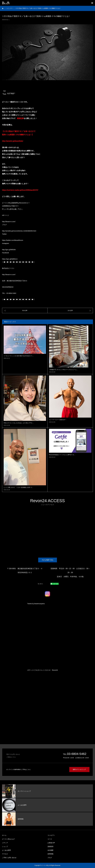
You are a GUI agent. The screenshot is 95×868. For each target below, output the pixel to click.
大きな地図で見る (48, 560)
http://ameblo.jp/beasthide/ (13, 141)
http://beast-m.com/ (9, 222)
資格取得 (50, 846)
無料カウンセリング (79, 769)
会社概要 (50, 850)
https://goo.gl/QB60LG (10, 259)
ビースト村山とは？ (9, 839)
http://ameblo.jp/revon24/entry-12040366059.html (19, 231)
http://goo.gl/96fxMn (9, 250)
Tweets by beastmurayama (36, 604)
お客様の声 (51, 843)
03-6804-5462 (77, 754)
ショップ (5, 846)
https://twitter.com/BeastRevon (13, 240)
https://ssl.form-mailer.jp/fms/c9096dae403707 (20, 190)
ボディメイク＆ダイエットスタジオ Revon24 (43, 670)
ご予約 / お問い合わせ (9, 858)
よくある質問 (6, 850)
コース (50, 839)
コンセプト (51, 835)
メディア (5, 843)
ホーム (4, 835)
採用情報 (50, 854)
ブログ (50, 858)
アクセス (5, 854)
